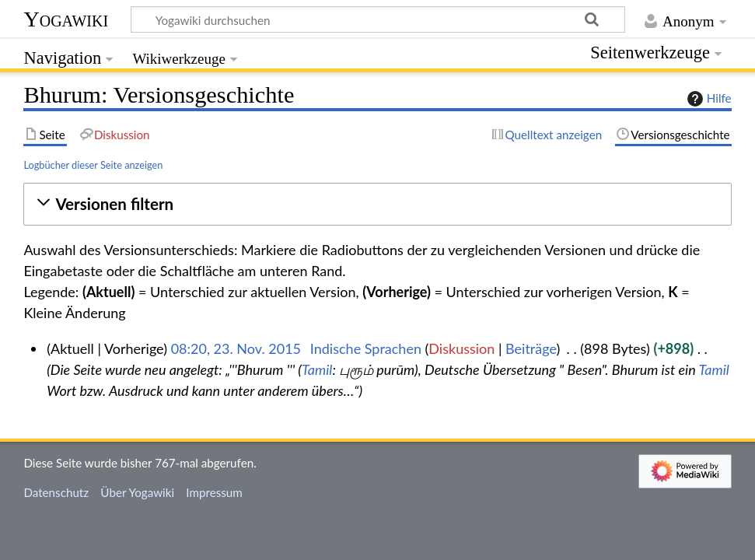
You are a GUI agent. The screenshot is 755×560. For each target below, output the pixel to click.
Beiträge (531, 348)
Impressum (214, 492)
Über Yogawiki (137, 492)
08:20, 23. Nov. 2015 (236, 348)
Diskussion (461, 348)
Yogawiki (66, 19)
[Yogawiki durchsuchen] (378, 19)
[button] (377, 204)
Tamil (317, 369)
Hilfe (708, 99)
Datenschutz (56, 492)
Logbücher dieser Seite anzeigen (93, 165)
